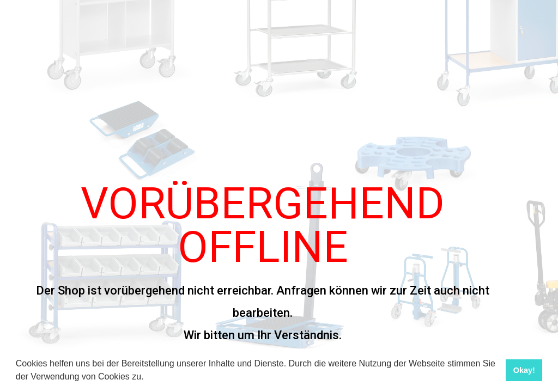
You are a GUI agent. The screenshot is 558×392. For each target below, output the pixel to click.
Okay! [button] (524, 370)
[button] (148, 378)
